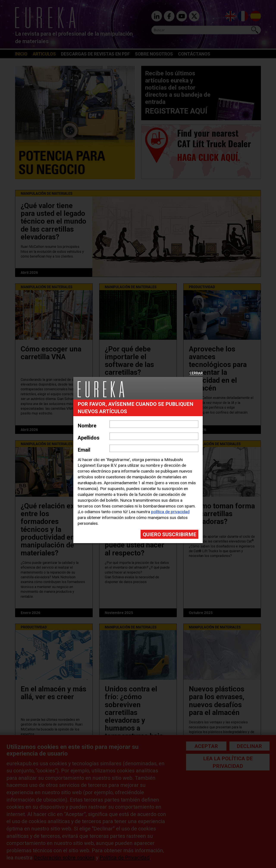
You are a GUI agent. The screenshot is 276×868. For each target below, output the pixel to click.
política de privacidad (170, 512)
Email (84, 450)
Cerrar (196, 373)
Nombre (87, 426)
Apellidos (89, 438)
